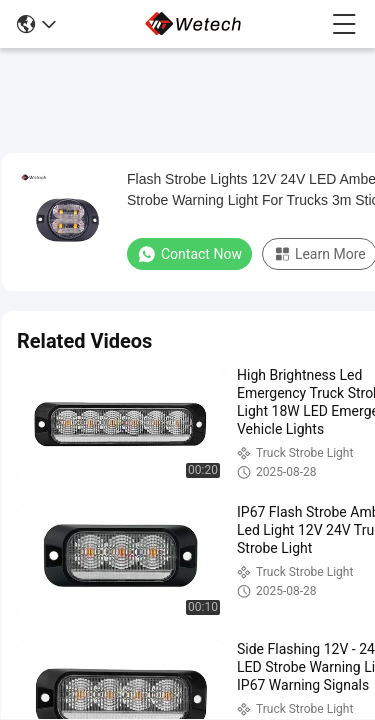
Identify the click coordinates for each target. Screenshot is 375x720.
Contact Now (189, 254)
